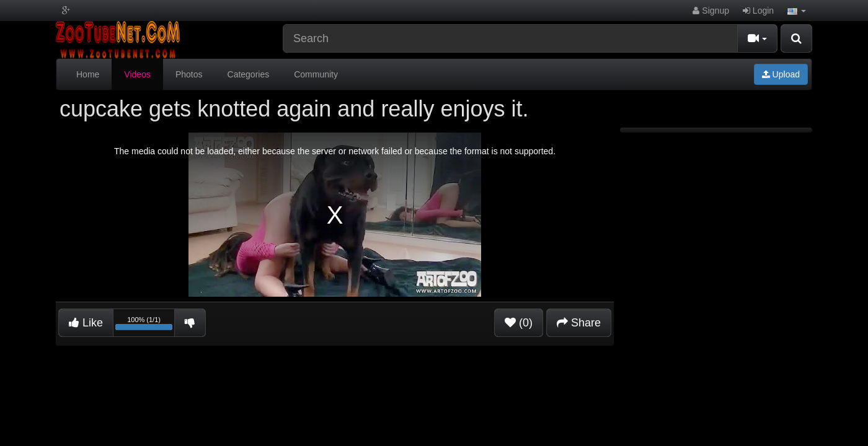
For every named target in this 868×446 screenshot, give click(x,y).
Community (316, 74)
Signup (711, 11)
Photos (189, 74)
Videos (137, 74)
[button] (797, 11)
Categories (249, 74)
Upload (781, 74)
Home (88, 74)
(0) (519, 323)
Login (758, 11)
